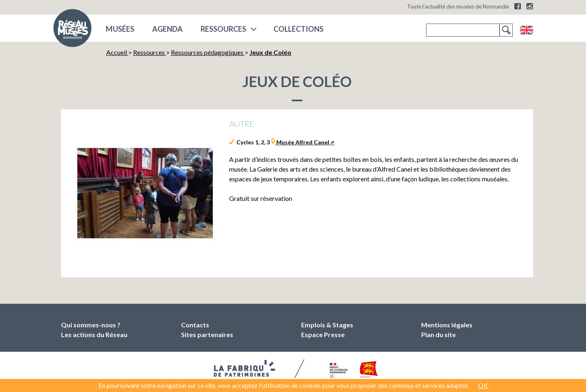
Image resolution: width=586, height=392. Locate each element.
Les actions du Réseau (94, 334)
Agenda (167, 29)
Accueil (117, 52)
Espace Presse (323, 334)
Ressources (223, 29)
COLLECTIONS (298, 29)
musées (120, 29)
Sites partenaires (207, 334)
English (526, 30)
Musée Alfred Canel (302, 142)
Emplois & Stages (327, 325)
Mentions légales (447, 325)
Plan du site (438, 334)
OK (483, 385)
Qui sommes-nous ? (91, 325)
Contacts (195, 325)
